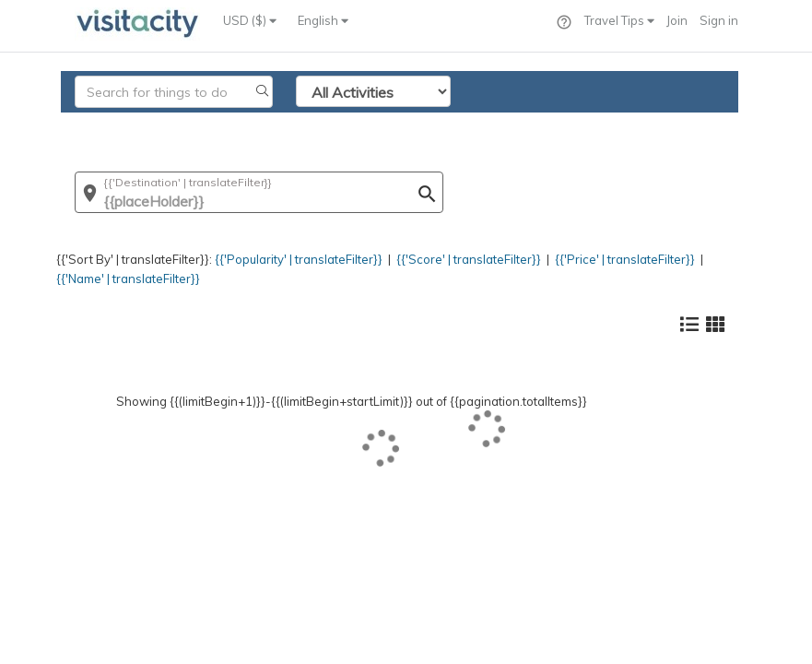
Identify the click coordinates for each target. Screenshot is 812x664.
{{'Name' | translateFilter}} (128, 279)
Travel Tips (619, 20)
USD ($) (250, 20)
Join (677, 20)
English (323, 20)
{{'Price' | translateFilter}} (625, 259)
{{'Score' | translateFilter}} (469, 259)
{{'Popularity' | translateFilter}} (299, 259)
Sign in (719, 20)
